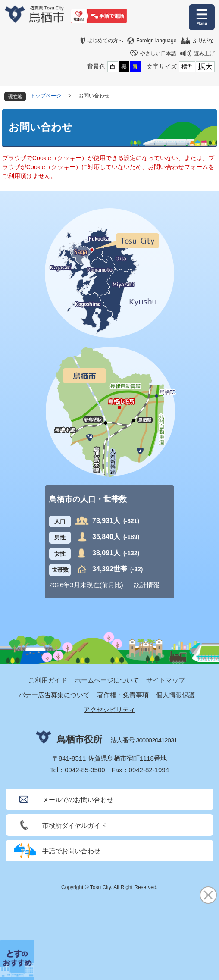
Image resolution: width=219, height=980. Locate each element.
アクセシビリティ (109, 709)
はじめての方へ (105, 41)
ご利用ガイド (48, 680)
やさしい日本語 (158, 53)
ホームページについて (107, 680)
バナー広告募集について (54, 695)
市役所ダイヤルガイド (75, 825)
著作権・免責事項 (123, 695)
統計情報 (147, 585)
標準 (187, 67)
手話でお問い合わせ (71, 851)
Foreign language (156, 41)
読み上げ (204, 53)
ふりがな (203, 41)
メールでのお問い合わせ (78, 800)
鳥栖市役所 (80, 739)
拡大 (205, 67)
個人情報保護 (175, 695)
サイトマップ (166, 680)
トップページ (46, 96)
